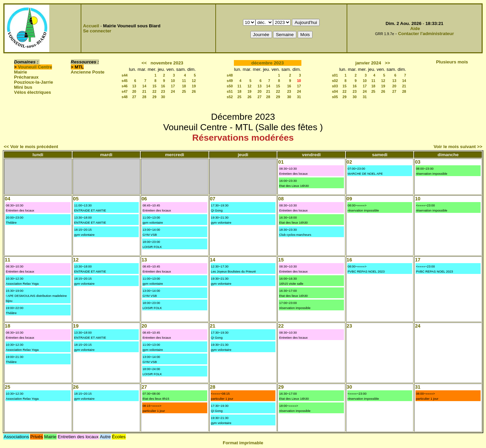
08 (281, 199)
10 (173, 81)
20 (134, 91)
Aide (415, 29)
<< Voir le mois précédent (31, 147)
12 (194, 81)
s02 (335, 81)
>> (387, 63)
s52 (230, 97)
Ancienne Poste (88, 72)
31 (299, 97)
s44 (125, 75)
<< (144, 63)
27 (134, 97)
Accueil (91, 26)
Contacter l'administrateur (426, 34)
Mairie (21, 72)
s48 (125, 97)
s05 (335, 97)
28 (144, 97)
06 (144, 199)
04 (7, 199)
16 (163, 86)
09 (349, 199)
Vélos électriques (33, 92)
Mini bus (23, 87)
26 (194, 91)
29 (155, 97)
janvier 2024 (368, 63)
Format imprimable (243, 443)
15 (155, 86)
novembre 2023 (167, 63)
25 (184, 91)
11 (184, 81)
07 (213, 199)
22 (155, 91)
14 (144, 86)
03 (417, 162)
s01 (335, 75)
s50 (230, 86)
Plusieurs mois (452, 62)
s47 (125, 91)
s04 (335, 91)
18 (184, 86)
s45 (125, 81)
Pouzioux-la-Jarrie (34, 82)
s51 (230, 91)
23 (163, 91)
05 (76, 199)
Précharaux (26, 77)
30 (163, 97)
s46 (125, 86)
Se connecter (97, 31)
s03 (335, 86)
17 (173, 86)
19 (194, 86)
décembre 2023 (268, 63)
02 (349, 162)
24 (173, 91)
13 (134, 86)
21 (144, 91)
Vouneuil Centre (35, 67)
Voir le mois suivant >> (458, 147)
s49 (230, 81)
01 (281, 162)
